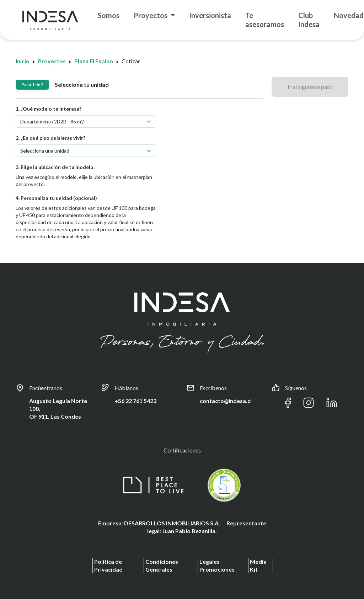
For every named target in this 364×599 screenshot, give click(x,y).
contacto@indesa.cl (226, 401)
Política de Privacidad (108, 565)
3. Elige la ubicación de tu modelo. (55, 167)
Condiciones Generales (162, 565)
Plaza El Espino (94, 61)
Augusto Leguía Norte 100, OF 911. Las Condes (58, 409)
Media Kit (258, 565)
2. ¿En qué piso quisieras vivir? (50, 138)
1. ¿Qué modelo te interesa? (49, 109)
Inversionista (210, 15)
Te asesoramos (265, 20)
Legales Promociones (217, 565)
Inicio (23, 61)
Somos (109, 15)
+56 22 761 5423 (135, 401)
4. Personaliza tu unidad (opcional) (56, 198)
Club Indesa (309, 20)
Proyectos (151, 15)
